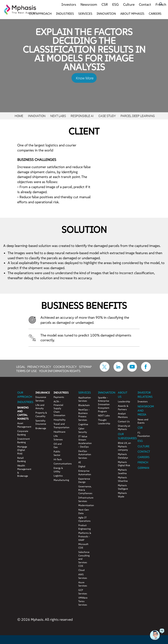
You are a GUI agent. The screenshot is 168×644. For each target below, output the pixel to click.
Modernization (85, 505)
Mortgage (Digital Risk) (22, 450)
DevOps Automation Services (85, 454)
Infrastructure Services (85, 499)
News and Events (143, 421)
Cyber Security (83, 430)
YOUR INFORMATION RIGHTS (60, 371)
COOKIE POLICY (65, 367)
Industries (65, 14)
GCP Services (83, 592)
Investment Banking (23, 441)
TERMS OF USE (26, 371)
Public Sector (57, 453)
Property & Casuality (41, 414)
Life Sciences (58, 438)
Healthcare (59, 432)
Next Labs (58, 116)
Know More (85, 78)
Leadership (124, 401)
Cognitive (83, 424)
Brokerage (41, 428)
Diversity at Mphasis (124, 428)
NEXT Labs (104, 416)
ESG (115, 4)
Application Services (85, 399)
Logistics (58, 476)
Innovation (106, 14)
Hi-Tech (58, 459)
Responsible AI (82, 116)
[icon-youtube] (132, 370)
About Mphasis (132, 14)
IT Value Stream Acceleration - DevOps (85, 442)
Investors (69, 4)
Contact (145, 4)
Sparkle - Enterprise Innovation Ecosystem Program (104, 404)
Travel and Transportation (59, 426)
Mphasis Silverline (123, 479)
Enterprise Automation (85, 473)
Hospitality (59, 420)
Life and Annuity (40, 407)
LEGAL (21, 367)
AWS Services (83, 576)
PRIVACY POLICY (39, 367)
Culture (129, 4)
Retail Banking (21, 460)
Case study (107, 116)
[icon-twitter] (105, 370)
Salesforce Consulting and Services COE (84, 559)
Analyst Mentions (123, 415)
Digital (82, 466)
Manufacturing (59, 480)
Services (85, 14)
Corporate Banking (23, 433)
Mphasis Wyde (122, 495)
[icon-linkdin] (118, 370)
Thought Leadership (104, 422)
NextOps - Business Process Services (84, 415)
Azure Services (83, 584)
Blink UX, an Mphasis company (124, 446)
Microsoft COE (83, 546)
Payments (59, 397)
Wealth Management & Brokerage (23, 471)
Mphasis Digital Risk (124, 464)
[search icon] (161, 4)
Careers (155, 14)
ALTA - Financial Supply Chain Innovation (59, 408)
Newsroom (89, 4)
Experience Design (84, 480)
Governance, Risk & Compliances (85, 490)
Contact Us (124, 421)
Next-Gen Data (84, 511)
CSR (105, 4)
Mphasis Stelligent (123, 487)
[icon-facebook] (146, 370)
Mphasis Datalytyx (123, 456)
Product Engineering (84, 527)
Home (19, 116)
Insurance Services (41, 399)
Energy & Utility (58, 470)
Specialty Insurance (41, 422)
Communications (59, 464)
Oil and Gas (58, 446)
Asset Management (23, 425)
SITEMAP (85, 367)
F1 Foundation (144, 434)
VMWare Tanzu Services (83, 601)
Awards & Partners (123, 408)
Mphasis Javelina (122, 471)
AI (80, 462)
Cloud (81, 570)
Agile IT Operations (84, 519)
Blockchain (84, 405)
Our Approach (40, 14)
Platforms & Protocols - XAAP (85, 536)
